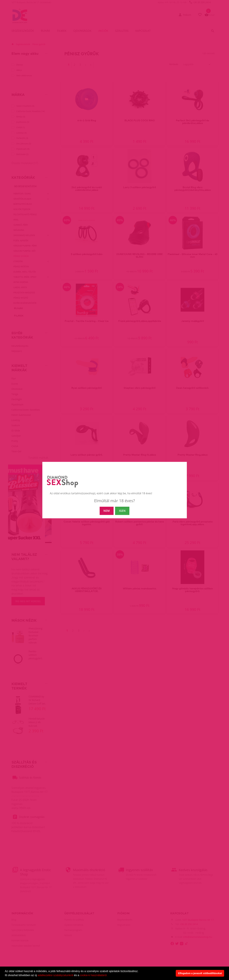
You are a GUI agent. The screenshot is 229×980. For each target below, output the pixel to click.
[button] (109, 976)
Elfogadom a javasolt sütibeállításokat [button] (200, 973)
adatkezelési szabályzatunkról (56, 975)
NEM (107, 511)
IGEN (122, 511)
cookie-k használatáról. (94, 975)
